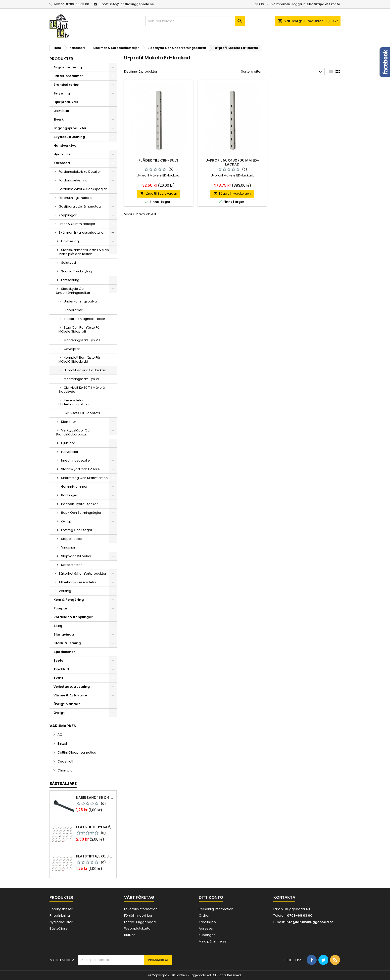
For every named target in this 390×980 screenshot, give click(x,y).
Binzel (62, 744)
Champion (66, 770)
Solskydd (69, 263)
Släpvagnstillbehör (76, 556)
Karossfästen (72, 565)
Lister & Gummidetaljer (77, 224)
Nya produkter (61, 922)
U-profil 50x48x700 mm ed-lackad (232, 162)
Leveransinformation (141, 909)
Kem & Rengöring (69, 600)
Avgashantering (68, 67)
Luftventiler (70, 452)
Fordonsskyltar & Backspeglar (83, 189)
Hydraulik (62, 154)
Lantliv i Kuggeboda (140, 922)
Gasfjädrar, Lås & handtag (80, 206)
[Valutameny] (262, 4)
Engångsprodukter (70, 128)
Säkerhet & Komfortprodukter (83, 574)
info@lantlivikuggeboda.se (132, 4)
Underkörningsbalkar (81, 301)
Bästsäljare (63, 784)
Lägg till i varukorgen (159, 193)
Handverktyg (65, 146)
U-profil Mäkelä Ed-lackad (85, 370)
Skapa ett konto (327, 4)
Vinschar (68, 547)
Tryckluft (61, 669)
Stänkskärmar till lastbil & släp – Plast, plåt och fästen (82, 252)
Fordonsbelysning (73, 180)
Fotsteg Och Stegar (77, 530)
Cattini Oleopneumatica (76, 752)
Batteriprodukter (68, 76)
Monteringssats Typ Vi (81, 379)
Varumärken (63, 726)
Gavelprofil (73, 349)
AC (59, 735)
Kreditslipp (207, 922)
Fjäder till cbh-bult (158, 160)
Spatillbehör (64, 652)
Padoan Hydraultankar (79, 504)
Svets (58, 660)
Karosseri (62, 163)
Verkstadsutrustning (72, 687)
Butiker (130, 935)
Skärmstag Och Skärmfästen (84, 478)
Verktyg (65, 591)
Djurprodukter (66, 102)
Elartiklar (62, 111)
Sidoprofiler (73, 310)
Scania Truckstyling (77, 271)
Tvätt (58, 678)
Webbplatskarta (137, 928)
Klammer (69, 422)
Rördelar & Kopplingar (73, 617)
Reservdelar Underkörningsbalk (74, 402)
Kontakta (284, 897)
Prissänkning (60, 916)
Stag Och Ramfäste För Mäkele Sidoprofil (80, 329)
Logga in (299, 4)
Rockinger (69, 495)
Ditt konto (211, 897)
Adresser (206, 928)
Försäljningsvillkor (138, 916)
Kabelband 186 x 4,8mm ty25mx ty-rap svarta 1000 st (95, 798)
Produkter (61, 59)
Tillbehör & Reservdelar (78, 582)
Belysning (62, 93)
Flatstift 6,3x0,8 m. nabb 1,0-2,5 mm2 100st (95, 856)
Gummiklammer (74, 487)
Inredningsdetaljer (76, 460)
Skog (58, 626)
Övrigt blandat (67, 704)
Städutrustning (67, 643)
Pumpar (60, 608)
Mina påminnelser (213, 941)
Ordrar (204, 916)
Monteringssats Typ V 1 (82, 340)
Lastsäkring (70, 280)
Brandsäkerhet (67, 85)
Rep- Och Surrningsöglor (81, 513)
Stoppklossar (72, 539)
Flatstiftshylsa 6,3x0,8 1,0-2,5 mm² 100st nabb (95, 827)
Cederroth (66, 761)
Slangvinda (64, 634)
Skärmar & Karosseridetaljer (82, 233)
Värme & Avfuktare (70, 695)
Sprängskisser (61, 909)
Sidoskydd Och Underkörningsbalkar (73, 291)
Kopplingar (68, 215)
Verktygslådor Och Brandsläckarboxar (74, 432)
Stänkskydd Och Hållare (80, 469)
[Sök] (195, 21)
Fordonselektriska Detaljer (80, 172)
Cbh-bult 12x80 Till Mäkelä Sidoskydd (82, 390)
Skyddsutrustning (69, 137)
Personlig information (216, 909)
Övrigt (66, 521)
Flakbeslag (70, 241)
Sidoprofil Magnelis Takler (84, 319)
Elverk (59, 119)
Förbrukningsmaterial (76, 198)
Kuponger (207, 935)
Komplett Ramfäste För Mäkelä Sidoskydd (79, 360)
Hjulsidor (68, 443)
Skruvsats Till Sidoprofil (82, 413)
